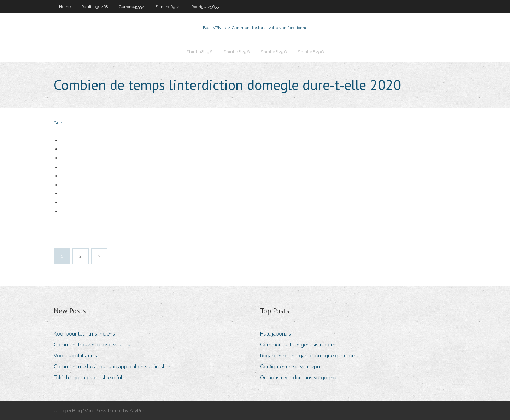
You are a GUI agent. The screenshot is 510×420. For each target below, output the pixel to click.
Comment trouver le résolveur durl (94, 345)
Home (65, 7)
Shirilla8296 (200, 52)
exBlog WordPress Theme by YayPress (108, 411)
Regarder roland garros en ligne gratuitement (312, 356)
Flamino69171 (168, 7)
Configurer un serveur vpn (290, 367)
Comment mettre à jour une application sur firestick (112, 367)
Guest (60, 123)
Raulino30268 (95, 7)
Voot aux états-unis (75, 356)
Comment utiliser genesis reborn (298, 345)
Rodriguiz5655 (205, 7)
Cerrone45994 (132, 7)
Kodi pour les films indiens (84, 334)
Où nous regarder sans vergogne (298, 378)
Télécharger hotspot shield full (89, 378)
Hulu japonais (275, 334)
